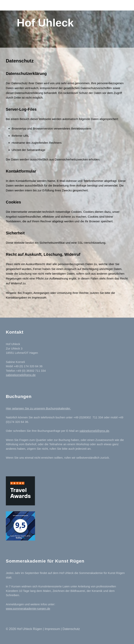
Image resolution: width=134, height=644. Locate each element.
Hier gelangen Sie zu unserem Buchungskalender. (38, 408)
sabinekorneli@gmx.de (21, 375)
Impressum (52, 629)
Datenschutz (71, 629)
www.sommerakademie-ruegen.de (28, 609)
